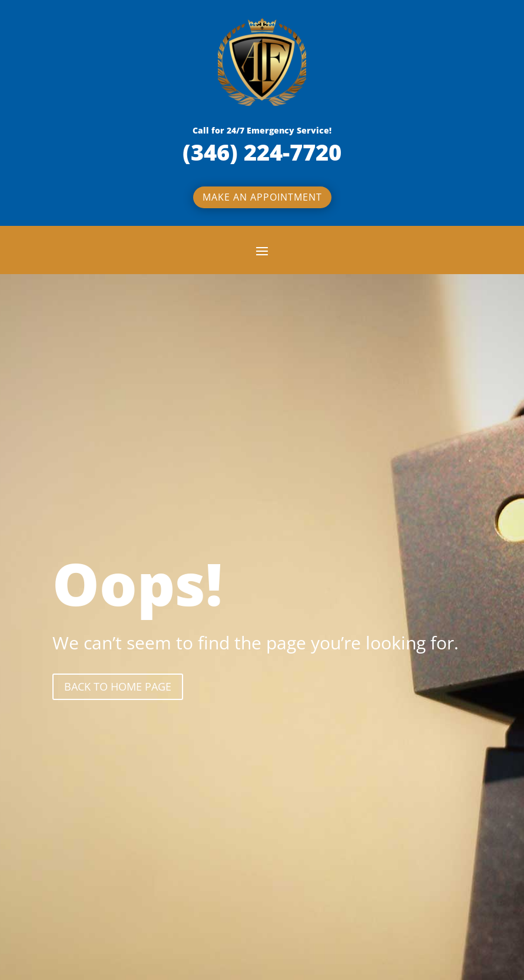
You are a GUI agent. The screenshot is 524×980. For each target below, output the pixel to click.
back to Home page (118, 686)
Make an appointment (262, 197)
